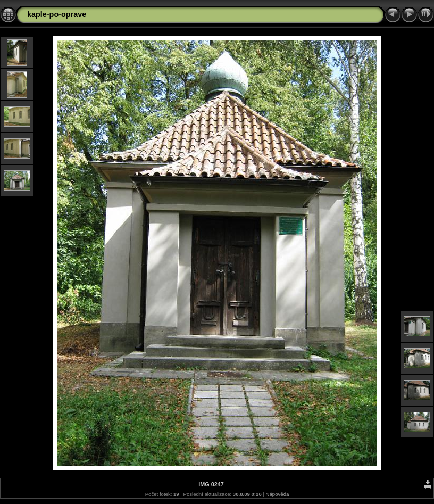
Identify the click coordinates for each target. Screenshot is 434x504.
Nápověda (278, 494)
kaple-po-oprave (57, 14)
